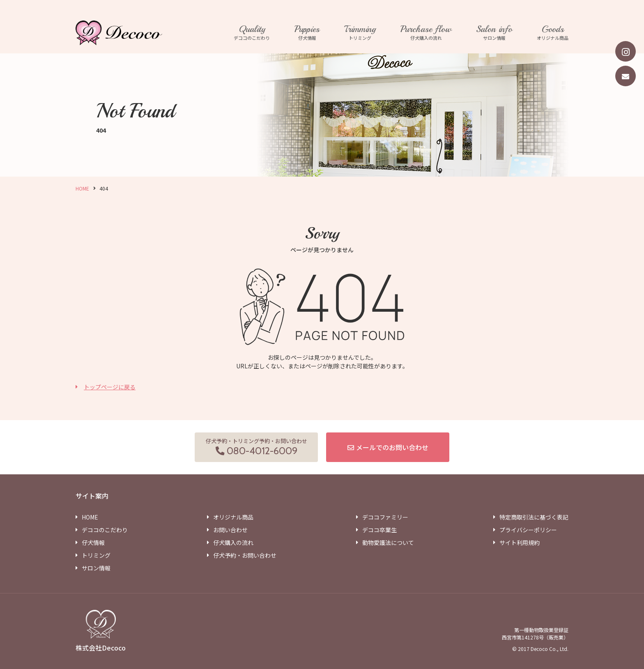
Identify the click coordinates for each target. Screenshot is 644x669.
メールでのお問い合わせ (392, 447)
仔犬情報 (307, 33)
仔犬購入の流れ (426, 33)
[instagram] (626, 51)
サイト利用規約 (520, 543)
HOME (82, 188)
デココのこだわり (252, 33)
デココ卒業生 (379, 530)
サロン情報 (494, 33)
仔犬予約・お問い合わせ (245, 555)
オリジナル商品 (553, 33)
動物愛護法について (388, 543)
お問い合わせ (230, 530)
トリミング (360, 33)
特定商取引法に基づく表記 (534, 517)
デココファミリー (385, 517)
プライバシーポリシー (528, 530)
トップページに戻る (110, 387)
